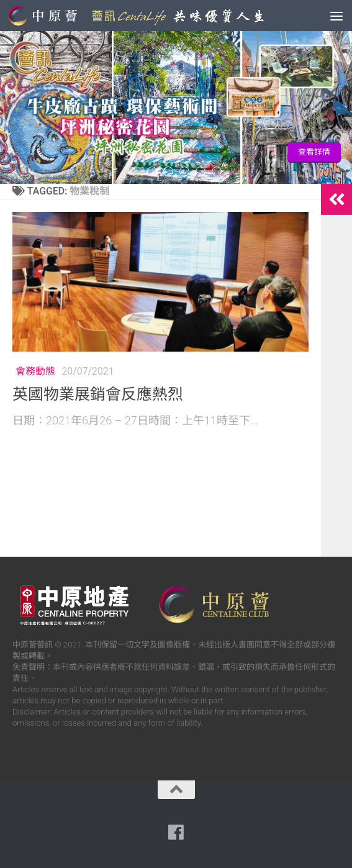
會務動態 (35, 371)
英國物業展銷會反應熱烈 (98, 394)
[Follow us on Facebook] (176, 833)
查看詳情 (314, 152)
